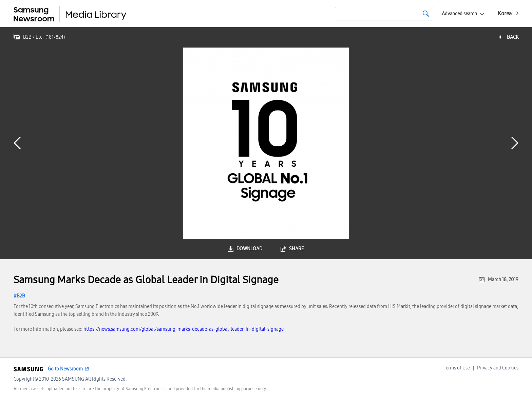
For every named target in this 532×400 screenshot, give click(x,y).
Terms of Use (457, 368)
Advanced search (459, 14)
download (249, 249)
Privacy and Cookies (498, 368)
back (513, 37)
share (297, 249)
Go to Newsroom (65, 369)
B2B (21, 296)
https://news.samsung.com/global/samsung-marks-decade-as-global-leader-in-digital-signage (184, 329)
